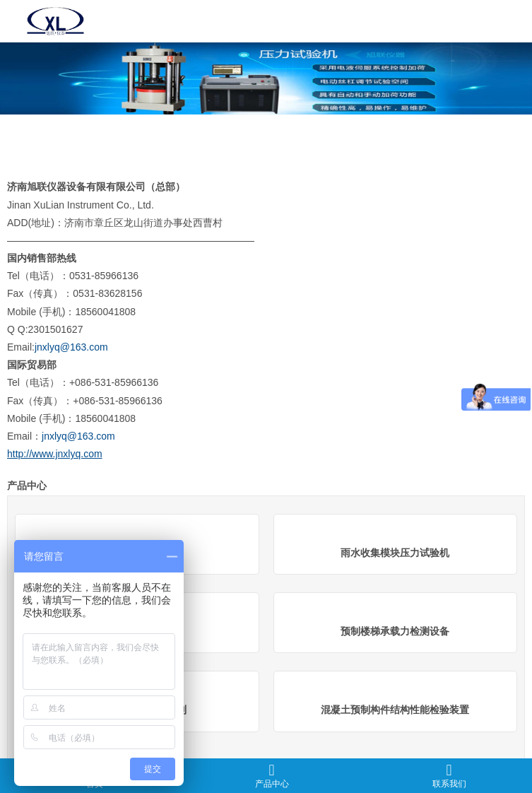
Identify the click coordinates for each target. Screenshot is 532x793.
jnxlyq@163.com (71, 347)
